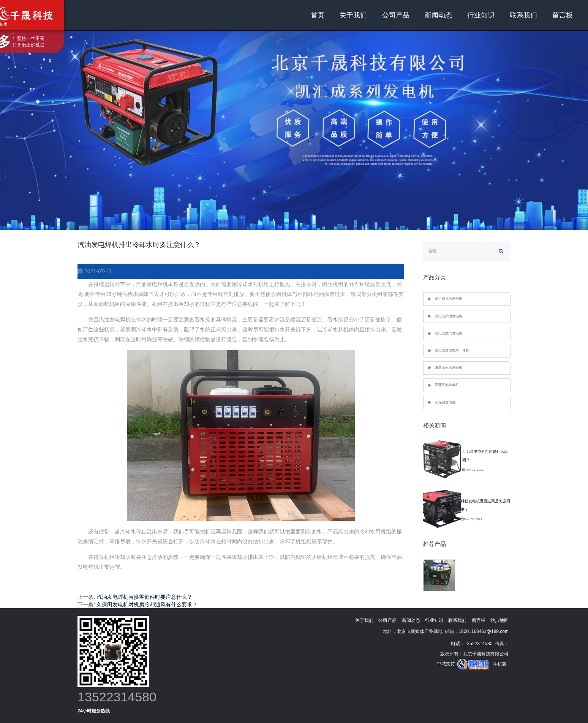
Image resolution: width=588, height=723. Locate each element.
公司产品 (396, 15)
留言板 (563, 15)
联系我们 (523, 15)
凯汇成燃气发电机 (449, 333)
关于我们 (353, 15)
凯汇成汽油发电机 (449, 299)
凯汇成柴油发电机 (449, 316)
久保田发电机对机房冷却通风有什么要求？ (147, 604)
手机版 (500, 664)
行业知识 (481, 15)
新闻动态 (438, 15)
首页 (318, 15)
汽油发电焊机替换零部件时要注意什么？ (144, 597)
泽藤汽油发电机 (447, 385)
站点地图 (499, 620)
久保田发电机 (445, 402)
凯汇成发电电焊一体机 (452, 350)
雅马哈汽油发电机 (449, 368)
